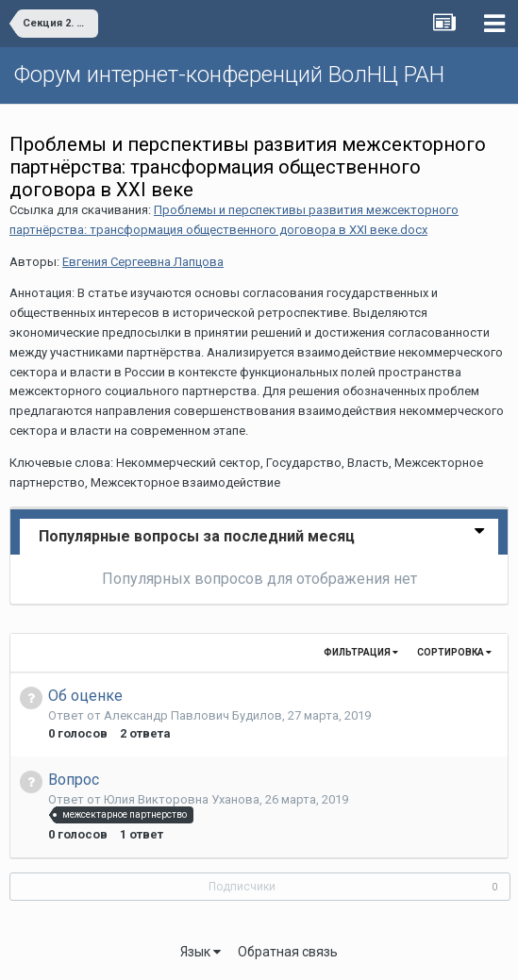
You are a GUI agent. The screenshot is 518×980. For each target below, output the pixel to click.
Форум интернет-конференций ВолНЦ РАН (229, 75)
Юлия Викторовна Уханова (182, 799)
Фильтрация (361, 652)
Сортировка (454, 652)
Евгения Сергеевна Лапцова (143, 262)
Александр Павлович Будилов (193, 715)
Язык (201, 952)
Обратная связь (288, 952)
